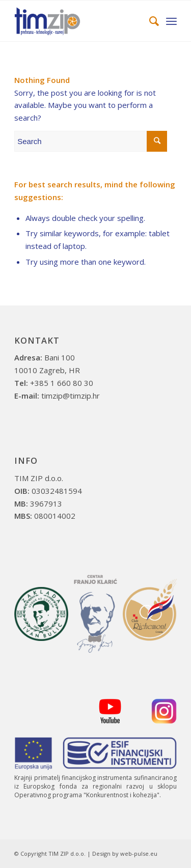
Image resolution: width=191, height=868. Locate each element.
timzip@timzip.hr (71, 396)
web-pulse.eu (139, 853)
